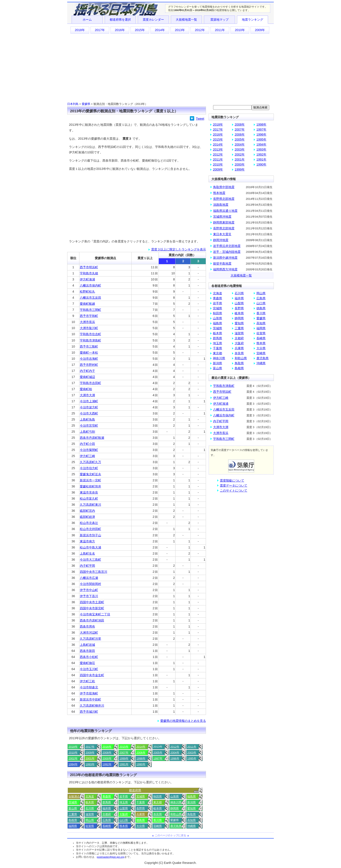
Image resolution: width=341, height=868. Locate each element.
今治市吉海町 (89, 359)
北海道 (90, 796)
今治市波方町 (89, 407)
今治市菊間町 (89, 450)
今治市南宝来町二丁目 (95, 614)
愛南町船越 (87, 304)
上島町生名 (87, 553)
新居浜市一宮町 (90, 480)
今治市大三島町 (90, 560)
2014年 (160, 30)
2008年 (107, 753)
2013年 (180, 30)
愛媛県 (86, 104)
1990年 (141, 764)
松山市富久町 (89, 499)
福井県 (107, 808)
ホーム (87, 20)
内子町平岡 (87, 566)
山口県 (124, 820)
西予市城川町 (89, 712)
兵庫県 (141, 814)
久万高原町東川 (90, 505)
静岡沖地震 (221, 240)
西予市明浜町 (89, 267)
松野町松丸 (87, 292)
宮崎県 (158, 826)
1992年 (107, 764)
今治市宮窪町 (89, 426)
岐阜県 (158, 808)
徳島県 (141, 820)
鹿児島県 (176, 826)
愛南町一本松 (89, 353)
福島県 (191, 796)
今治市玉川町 (89, 669)
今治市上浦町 (89, 401)
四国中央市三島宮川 (94, 572)
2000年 (107, 758)
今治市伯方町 (89, 468)
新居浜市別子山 (90, 535)
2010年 (240, 30)
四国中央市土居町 (92, 602)
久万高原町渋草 (90, 639)
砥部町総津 (87, 517)
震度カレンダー (153, 20)
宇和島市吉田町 (90, 383)
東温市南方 (87, 541)
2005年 (158, 753)
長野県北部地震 (224, 199)
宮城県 (141, 796)
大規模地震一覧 (186, 20)
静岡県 (175, 808)
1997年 (158, 758)
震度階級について (232, 480)
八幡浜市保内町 (90, 285)
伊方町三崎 (87, 456)
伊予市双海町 (89, 693)
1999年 (124, 758)
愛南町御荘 (87, 663)
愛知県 (191, 808)
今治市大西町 (89, 413)
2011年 (220, 30)
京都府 (107, 814)
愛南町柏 (86, 389)
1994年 (73, 764)
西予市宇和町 (89, 316)
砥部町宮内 (87, 511)
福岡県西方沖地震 (225, 269)
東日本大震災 (222, 234)
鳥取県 (191, 814)
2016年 (120, 30)
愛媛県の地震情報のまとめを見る (183, 721)
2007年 (124, 753)
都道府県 (135, 790)
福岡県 (73, 826)
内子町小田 (87, 444)
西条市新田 (87, 651)
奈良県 (158, 814)
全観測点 (74, 796)
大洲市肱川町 (89, 328)
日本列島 (73, 104)
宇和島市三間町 (90, 310)
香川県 (158, 820)
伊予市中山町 (89, 590)
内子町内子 (87, 371)
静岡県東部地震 (224, 222)
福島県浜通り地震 (225, 211)
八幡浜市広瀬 (89, 578)
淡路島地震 (221, 205)
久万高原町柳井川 (92, 706)
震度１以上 (145, 258)
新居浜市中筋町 (90, 699)
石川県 (90, 808)
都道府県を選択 (120, 20)
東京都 (158, 802)
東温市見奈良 (89, 492)
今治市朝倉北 (89, 687)
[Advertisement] (170, 68)
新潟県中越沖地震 (225, 258)
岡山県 (90, 820)
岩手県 (124, 796)
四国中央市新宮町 (92, 608)
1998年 (141, 758)
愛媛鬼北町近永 (90, 474)
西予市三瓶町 (89, 346)
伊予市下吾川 (89, 596)
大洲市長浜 (87, 322)
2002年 (73, 758)
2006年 (141, 753)
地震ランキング (252, 20)
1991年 (124, 764)
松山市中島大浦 (90, 547)
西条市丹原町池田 (92, 620)
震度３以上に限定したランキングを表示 (179, 249)
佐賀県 (90, 826)
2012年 (200, 30)
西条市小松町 (89, 657)
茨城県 (73, 802)
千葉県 (141, 802)
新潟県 (191, 802)
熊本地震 (219, 193)
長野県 (141, 808)
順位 (73, 258)
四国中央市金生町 (92, 675)
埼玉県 (124, 802)
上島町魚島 (87, 419)
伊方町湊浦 (87, 279)
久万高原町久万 (90, 462)
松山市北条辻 (89, 523)
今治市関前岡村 (90, 584)
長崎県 (107, 826)
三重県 (73, 814)
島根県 (73, 820)
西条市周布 (87, 626)
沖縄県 (191, 826)
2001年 (90, 758)
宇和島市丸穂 (89, 273)
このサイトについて (234, 490)
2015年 (140, 30)
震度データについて (234, 485)
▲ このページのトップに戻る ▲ (170, 835)
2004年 (175, 753)
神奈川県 (176, 802)
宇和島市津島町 (90, 340)
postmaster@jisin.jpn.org (111, 857)
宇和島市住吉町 (90, 334)
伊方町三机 (87, 681)
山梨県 (124, 808)
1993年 (90, 764)
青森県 (107, 796)
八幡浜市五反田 (90, 298)
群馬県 (107, 802)
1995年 (192, 758)
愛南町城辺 (87, 377)
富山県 (73, 808)
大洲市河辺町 (89, 633)
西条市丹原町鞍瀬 (92, 438)
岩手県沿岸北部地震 (227, 246)
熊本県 (124, 826)
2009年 (260, 30)
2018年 (80, 30)
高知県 (191, 820)
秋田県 (158, 796)
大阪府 (124, 814)
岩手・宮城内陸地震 (227, 252)
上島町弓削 (87, 432)
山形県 (175, 796)
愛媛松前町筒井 (90, 486)
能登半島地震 (222, 263)
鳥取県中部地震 (224, 187)
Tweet (200, 119)
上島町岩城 (87, 645)
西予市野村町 (89, 365)
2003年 (192, 753)
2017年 (100, 30)
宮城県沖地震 (222, 217)
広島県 (107, 820)
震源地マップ (219, 20)
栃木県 (90, 802)
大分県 (141, 826)
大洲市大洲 (87, 395)
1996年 (175, 758)
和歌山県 (176, 814)
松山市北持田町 (90, 529)
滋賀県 (90, 814)
